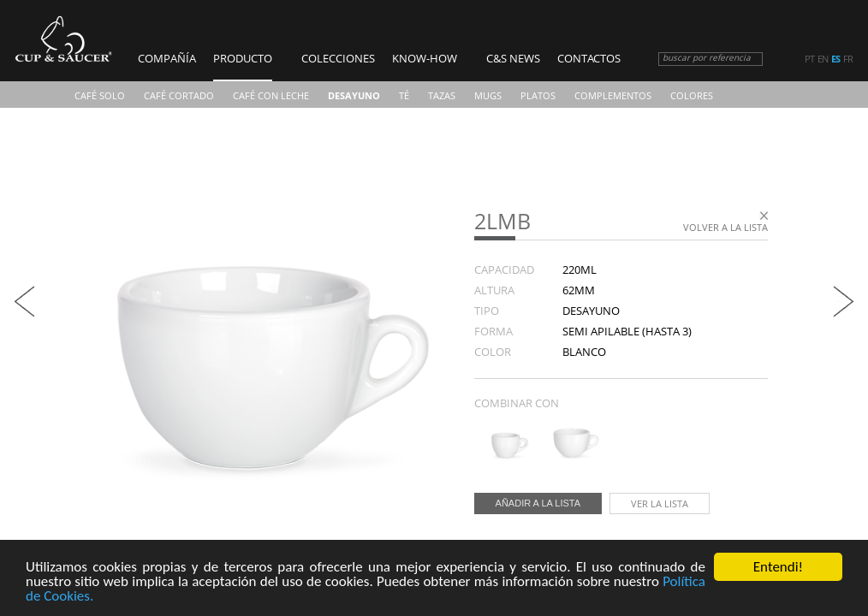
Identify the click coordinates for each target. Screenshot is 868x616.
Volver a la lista (725, 227)
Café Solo (100, 95)
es (835, 59)
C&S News (513, 58)
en (823, 59)
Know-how (425, 58)
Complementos (613, 95)
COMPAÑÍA (167, 58)
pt (809, 59)
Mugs (488, 95)
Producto (243, 58)
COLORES (692, 95)
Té (404, 95)
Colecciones (338, 58)
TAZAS (442, 95)
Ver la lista (660, 503)
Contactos (589, 58)
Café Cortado (179, 95)
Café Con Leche (271, 95)
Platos (538, 95)
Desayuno (354, 95)
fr (848, 59)
